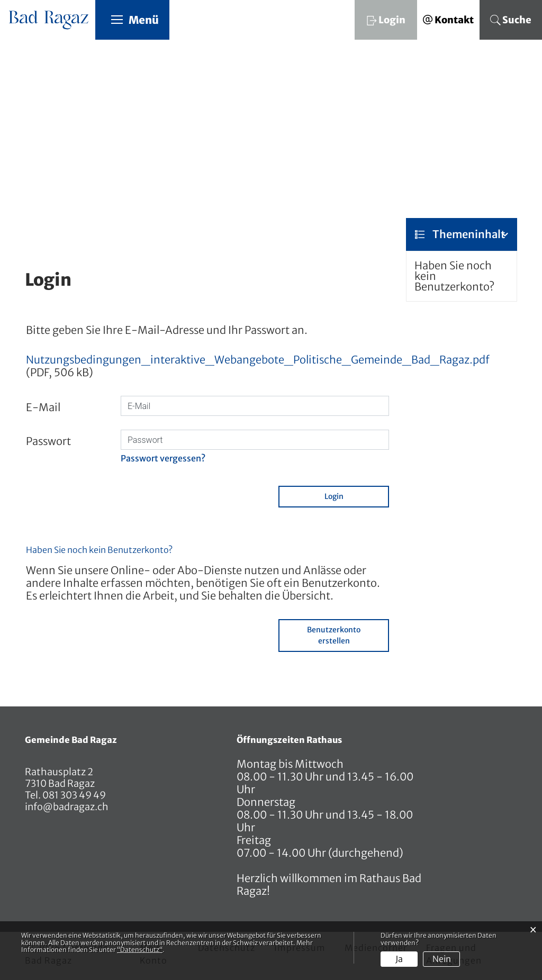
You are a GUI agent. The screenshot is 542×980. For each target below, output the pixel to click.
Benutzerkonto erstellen (334, 636)
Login (334, 497)
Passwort (48, 442)
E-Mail (43, 408)
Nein (442, 959)
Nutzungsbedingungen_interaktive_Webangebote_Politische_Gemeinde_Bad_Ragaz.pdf (258, 360)
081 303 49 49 (73, 796)
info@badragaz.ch (67, 807)
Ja (399, 959)
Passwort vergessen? (163, 459)
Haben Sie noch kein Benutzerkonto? (454, 276)
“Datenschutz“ (140, 950)
